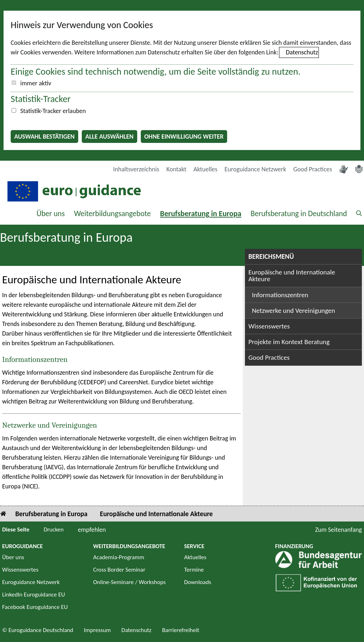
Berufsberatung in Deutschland (299, 213)
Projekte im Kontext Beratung (289, 342)
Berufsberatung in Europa (201, 213)
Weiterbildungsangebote (112, 213)
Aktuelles (205, 169)
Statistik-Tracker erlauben (53, 111)
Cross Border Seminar (119, 570)
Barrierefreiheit (181, 630)
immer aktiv (36, 83)
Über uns (51, 213)
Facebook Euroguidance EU (35, 607)
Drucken (54, 529)
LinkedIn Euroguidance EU (34, 595)
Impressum (97, 630)
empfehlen (92, 530)
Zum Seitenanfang (338, 530)
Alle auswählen (109, 137)
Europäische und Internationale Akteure (292, 275)
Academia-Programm (119, 557)
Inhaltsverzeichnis (136, 169)
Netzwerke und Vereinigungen (50, 425)
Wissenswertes (269, 326)
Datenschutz (302, 52)
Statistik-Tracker (41, 99)
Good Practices (313, 169)
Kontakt (176, 169)
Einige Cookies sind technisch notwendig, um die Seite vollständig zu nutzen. (156, 71)
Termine (194, 570)
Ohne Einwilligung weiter (184, 137)
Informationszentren (35, 359)
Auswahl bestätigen (44, 137)
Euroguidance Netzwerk (256, 169)
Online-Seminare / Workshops (129, 582)
